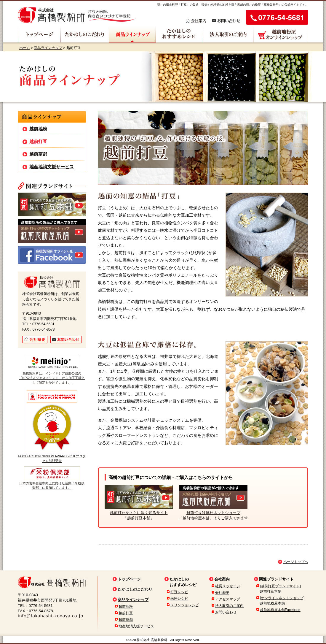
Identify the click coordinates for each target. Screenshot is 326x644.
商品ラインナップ (48, 48)
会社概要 (222, 593)
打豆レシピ (179, 592)
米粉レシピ (179, 599)
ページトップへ (296, 562)
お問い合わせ (226, 612)
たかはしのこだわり (135, 589)
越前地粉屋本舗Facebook (280, 610)
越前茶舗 (38, 154)
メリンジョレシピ (185, 605)
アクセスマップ (228, 599)
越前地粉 (38, 129)
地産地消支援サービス (52, 167)
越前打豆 (38, 141)
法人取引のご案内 (229, 606)
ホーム (25, 48)
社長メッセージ (228, 586)
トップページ (129, 579)
